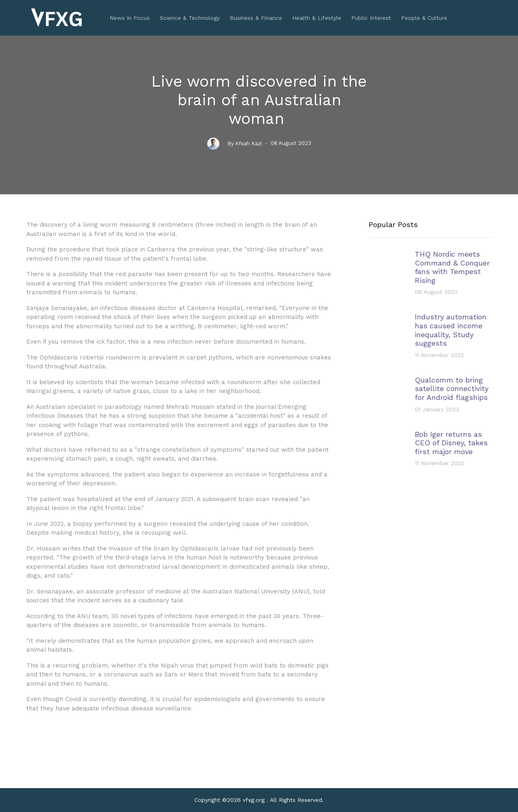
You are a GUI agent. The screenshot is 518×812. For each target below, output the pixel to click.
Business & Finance (256, 18)
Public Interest (371, 18)
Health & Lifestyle (317, 18)
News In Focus (130, 18)
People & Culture (424, 18)
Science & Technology (190, 18)
